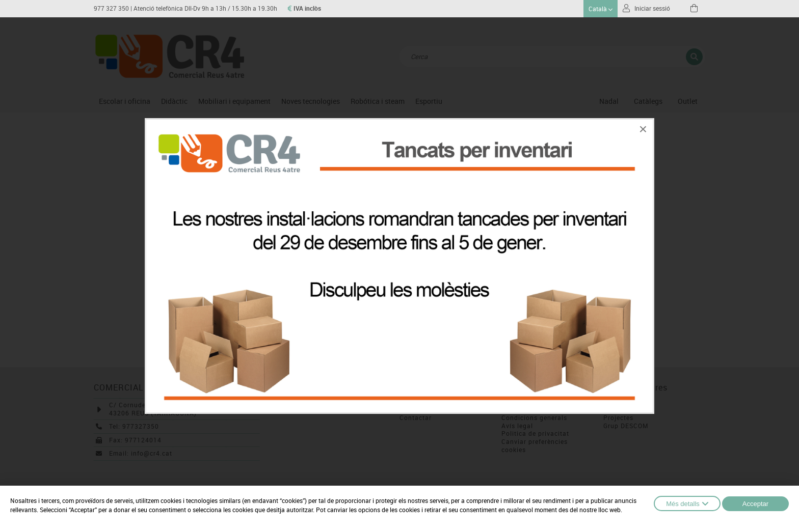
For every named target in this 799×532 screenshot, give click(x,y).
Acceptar (755, 504)
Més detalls (687, 503)
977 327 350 (111, 8)
